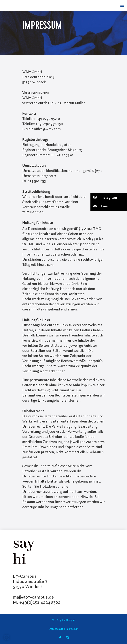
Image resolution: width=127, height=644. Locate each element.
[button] (109, 198)
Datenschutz (56, 629)
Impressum (72, 629)
